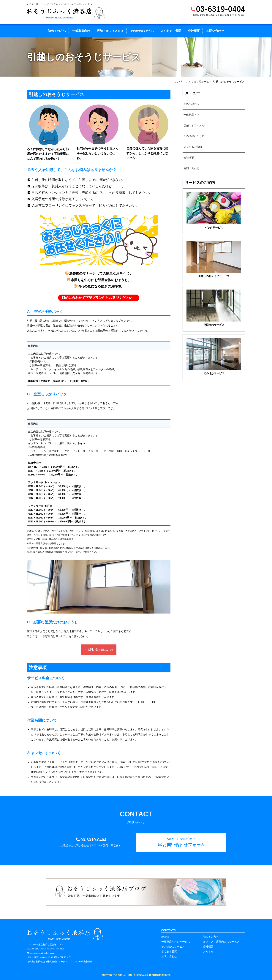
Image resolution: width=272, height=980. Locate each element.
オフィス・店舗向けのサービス (221, 942)
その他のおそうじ (142, 31)
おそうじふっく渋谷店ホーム (192, 82)
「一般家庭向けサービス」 (53, 636)
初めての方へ (57, 31)
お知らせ (208, 952)
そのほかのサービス (173, 947)
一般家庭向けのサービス (176, 942)
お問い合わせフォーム (184, 845)
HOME (165, 937)
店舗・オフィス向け (110, 31)
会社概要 (194, 31)
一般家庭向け (81, 31)
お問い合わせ (215, 31)
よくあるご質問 (171, 31)
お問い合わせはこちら (99, 649)
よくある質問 (169, 952)
